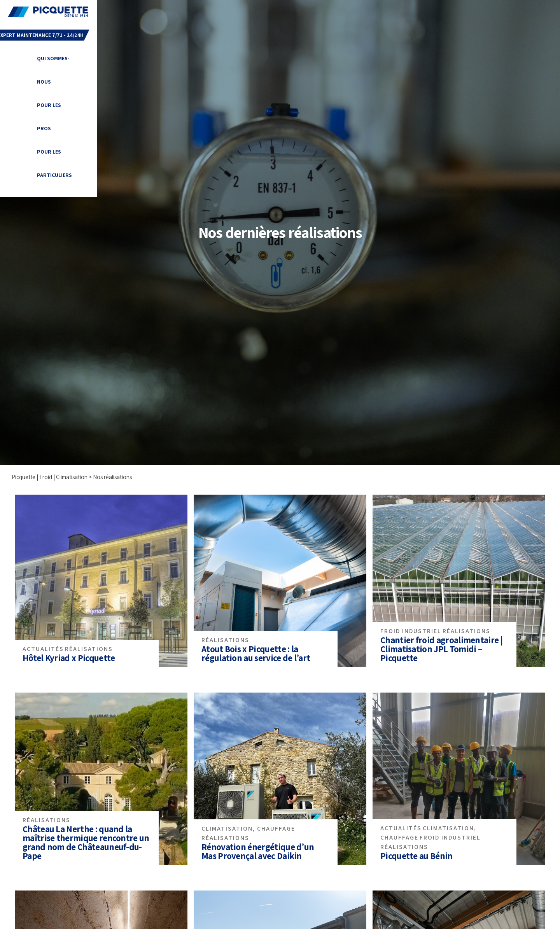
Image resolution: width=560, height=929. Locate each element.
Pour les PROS (251, 12)
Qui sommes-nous (195, 12)
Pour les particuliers (315, 12)
